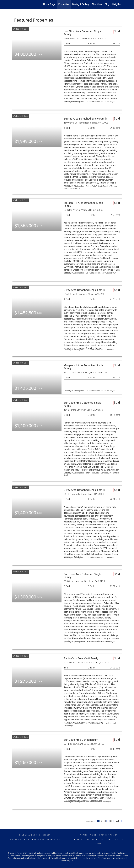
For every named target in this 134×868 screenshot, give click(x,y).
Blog (107, 4)
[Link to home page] (14, 4)
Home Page (49, 4)
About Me (97, 4)
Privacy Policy (109, 835)
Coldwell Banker (30, 835)
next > (118, 821)
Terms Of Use (88, 835)
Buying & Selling (81, 4)
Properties (64, 4)
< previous (90, 821)
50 (111, 821)
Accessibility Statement (89, 840)
